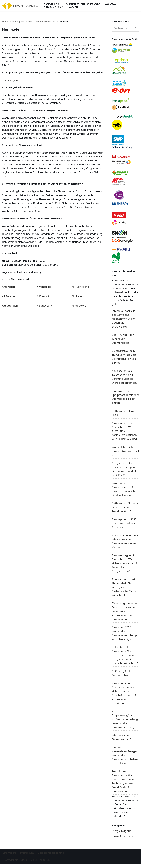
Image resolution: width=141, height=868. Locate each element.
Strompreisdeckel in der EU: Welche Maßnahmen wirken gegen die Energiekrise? (124, 320)
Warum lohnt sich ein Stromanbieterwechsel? (125, 453)
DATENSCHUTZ (43, 864)
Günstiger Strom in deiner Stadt (83, 4)
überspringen (10, 80)
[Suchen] (122, 28)
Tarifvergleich (52, 4)
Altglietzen (78, 297)
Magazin (73, 7)
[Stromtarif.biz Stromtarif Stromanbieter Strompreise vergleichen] (21, 6)
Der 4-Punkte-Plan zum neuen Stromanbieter (123, 340)
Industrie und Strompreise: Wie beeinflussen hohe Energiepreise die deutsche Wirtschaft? (125, 658)
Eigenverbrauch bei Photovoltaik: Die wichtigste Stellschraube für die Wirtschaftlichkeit (124, 590)
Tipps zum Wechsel (54, 7)
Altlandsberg (44, 307)
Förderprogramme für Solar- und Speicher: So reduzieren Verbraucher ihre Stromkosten (125, 614)
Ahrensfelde (44, 288)
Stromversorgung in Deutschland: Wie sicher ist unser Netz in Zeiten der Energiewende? (125, 566)
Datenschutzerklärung (51, 857)
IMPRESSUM (26, 864)
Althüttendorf (10, 307)
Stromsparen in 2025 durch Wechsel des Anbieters (124, 526)
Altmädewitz (79, 307)
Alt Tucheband (80, 288)
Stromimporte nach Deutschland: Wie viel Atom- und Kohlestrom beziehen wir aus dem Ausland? (125, 433)
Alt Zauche (8, 297)
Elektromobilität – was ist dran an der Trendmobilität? (125, 510)
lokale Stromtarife (123, 841)
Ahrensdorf (9, 288)
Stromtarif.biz (10, 864)
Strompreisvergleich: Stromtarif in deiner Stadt (36, 22)
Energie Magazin (122, 835)
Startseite (7, 22)
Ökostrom (111, 4)
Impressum (27, 857)
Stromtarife (10, 857)
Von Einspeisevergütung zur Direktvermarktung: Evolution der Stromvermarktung (125, 723)
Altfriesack (43, 297)
